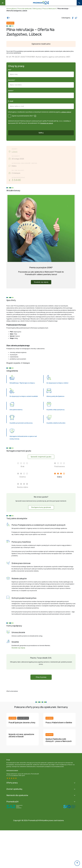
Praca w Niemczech (49, 9)
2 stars (14, 778)
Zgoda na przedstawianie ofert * (23, 116)
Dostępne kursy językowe (41, 507)
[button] (77, 863)
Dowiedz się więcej (47, 123)
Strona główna (11, 9)
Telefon (11, 91)
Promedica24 (12, 802)
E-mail (11, 101)
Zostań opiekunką (14, 789)
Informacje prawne (12, 770)
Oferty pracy (37, 9)
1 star (16, 778)
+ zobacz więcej (66, 112)
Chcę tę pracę (41, 677)
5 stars (7, 778)
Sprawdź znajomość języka (41, 457)
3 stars (12, 778)
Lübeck (15, 152)
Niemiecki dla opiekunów (17, 795)
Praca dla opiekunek (25, 9)
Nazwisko (12, 80)
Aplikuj (41, 133)
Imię (10, 70)
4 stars (10, 778)
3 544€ (16, 180)
